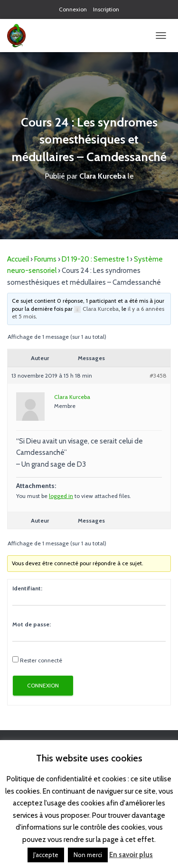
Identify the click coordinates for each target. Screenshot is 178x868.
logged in (61, 496)
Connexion (73, 9)
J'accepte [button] (46, 855)
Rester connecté (41, 660)
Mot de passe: (32, 624)
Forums (45, 259)
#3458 (158, 375)
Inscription (106, 9)
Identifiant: (27, 588)
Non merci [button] (88, 855)
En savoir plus (131, 855)
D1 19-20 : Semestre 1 (95, 259)
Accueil (18, 259)
